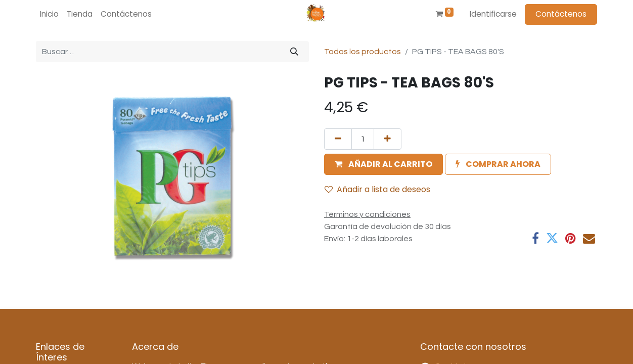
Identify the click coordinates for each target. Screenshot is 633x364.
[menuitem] (49, 14)
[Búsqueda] (294, 52)
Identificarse (493, 14)
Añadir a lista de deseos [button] (377, 189)
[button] (383, 164)
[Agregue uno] (388, 139)
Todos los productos (363, 52)
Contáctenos (561, 14)
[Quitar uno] (338, 139)
